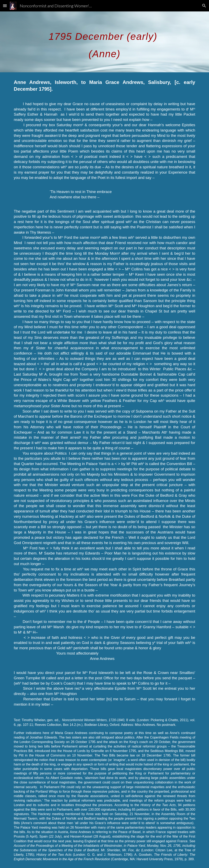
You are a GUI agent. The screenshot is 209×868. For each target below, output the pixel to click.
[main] (105, 42)
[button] (5, 6)
